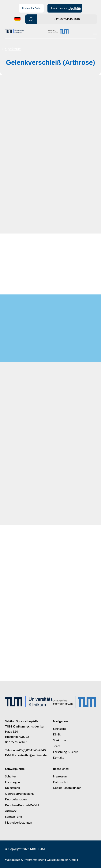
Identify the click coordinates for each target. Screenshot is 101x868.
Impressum (60, 776)
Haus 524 (12, 731)
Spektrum (13, 49)
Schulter (11, 776)
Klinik (57, 734)
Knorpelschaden (16, 799)
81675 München (16, 742)
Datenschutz (61, 782)
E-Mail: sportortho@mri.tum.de (26, 755)
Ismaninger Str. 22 (17, 737)
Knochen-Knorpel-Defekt (22, 805)
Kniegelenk (13, 788)
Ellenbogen (13, 782)
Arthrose (11, 811)
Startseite (59, 729)
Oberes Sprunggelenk (19, 793)
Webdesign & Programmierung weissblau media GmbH (42, 860)
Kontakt (58, 757)
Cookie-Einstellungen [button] (67, 788)
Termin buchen (59, 8)
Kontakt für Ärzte (31, 8)
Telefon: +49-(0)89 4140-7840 (25, 750)
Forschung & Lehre (65, 752)
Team (56, 746)
